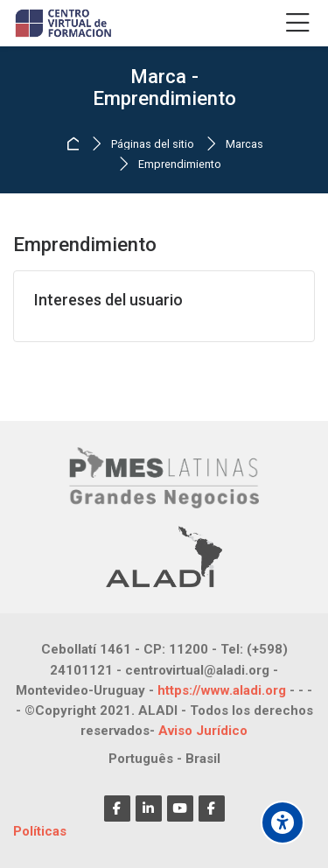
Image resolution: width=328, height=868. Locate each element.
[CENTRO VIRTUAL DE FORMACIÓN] (65, 24)
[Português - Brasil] (164, 759)
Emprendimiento (180, 165)
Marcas (244, 145)
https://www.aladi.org (222, 690)
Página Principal (76, 144)
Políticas (40, 831)
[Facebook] (117, 808)
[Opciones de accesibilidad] (283, 822)
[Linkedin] (149, 808)
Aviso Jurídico (203, 731)
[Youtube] (180, 808)
